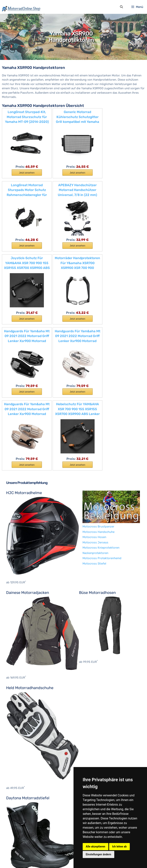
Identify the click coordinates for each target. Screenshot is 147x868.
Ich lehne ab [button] (119, 847)
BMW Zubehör (15, 778)
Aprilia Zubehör (16, 768)
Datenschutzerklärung (54, 858)
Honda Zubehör (17, 805)
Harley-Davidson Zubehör (23, 799)
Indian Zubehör (16, 815)
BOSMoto (12, 748)
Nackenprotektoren (19, 722)
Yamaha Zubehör (17, 842)
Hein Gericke (15, 753)
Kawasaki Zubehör (18, 821)
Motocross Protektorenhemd (26, 727)
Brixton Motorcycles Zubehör (26, 784)
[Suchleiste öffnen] (121, 7)
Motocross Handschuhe (22, 701)
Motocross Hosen (18, 706)
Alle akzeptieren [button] (96, 847)
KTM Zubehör (15, 826)
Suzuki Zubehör (17, 831)
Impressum (29, 858)
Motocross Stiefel (18, 733)
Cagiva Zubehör (17, 789)
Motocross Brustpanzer (22, 696)
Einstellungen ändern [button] (98, 854)
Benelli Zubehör (17, 773)
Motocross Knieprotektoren (25, 717)
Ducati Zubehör (16, 794)
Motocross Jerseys (19, 712)
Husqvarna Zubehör (19, 810)
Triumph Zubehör (18, 837)
